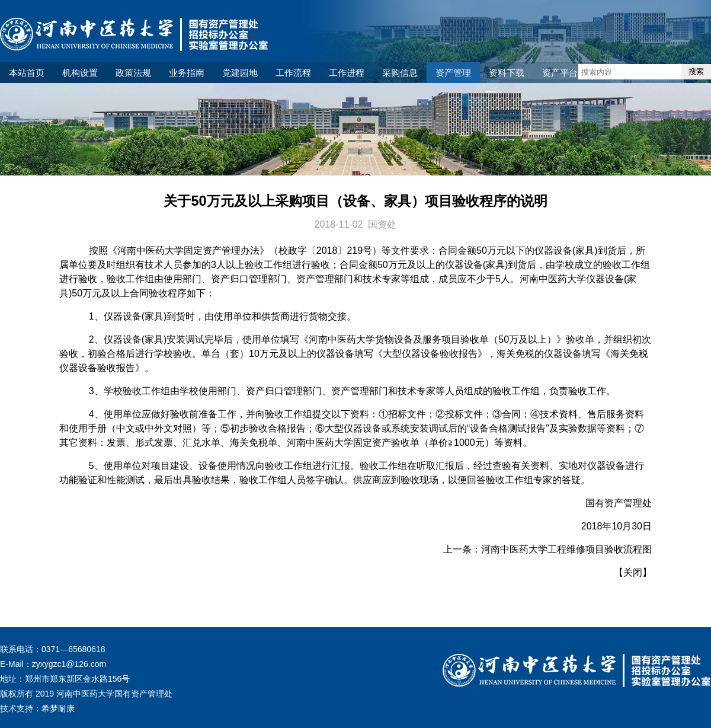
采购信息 (400, 73)
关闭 (633, 572)
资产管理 (453, 73)
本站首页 (27, 73)
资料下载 (507, 73)
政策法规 (133, 73)
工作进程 (347, 73)
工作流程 (293, 73)
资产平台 (560, 73)
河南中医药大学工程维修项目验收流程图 (566, 549)
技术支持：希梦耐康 (37, 708)
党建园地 (240, 73)
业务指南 (187, 73)
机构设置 (80, 73)
